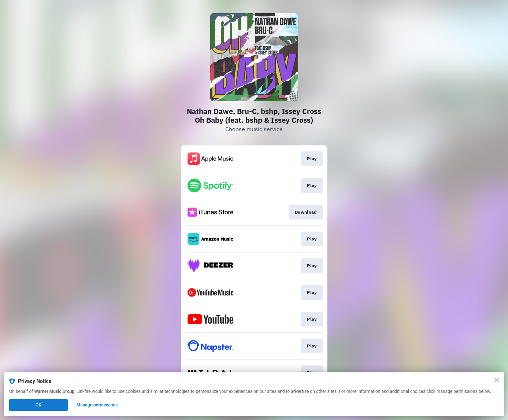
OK (38, 405)
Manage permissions (97, 405)
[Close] (497, 380)
